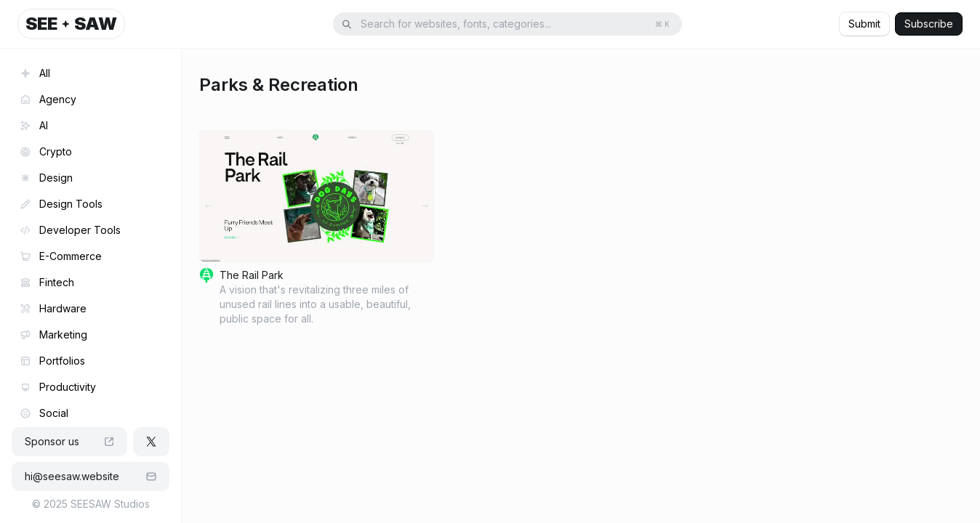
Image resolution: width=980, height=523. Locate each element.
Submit (864, 24)
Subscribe (929, 24)
